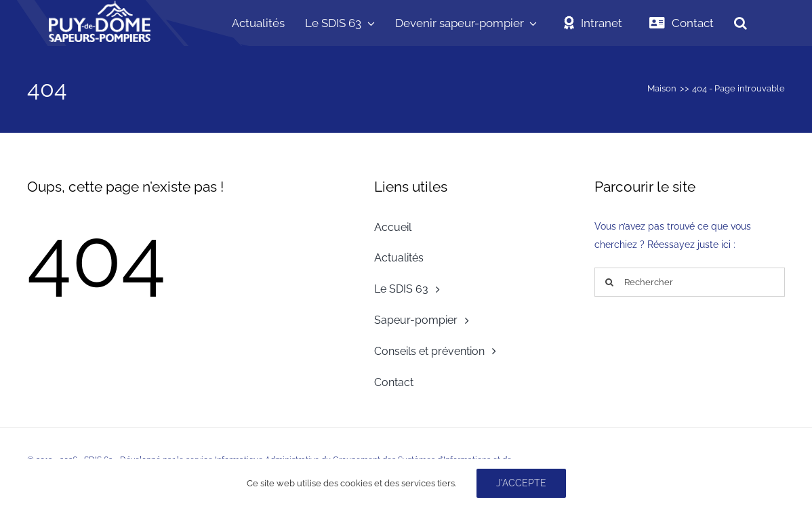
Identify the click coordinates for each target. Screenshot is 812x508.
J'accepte (521, 483)
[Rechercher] (690, 282)
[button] (740, 23)
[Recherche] (609, 282)
